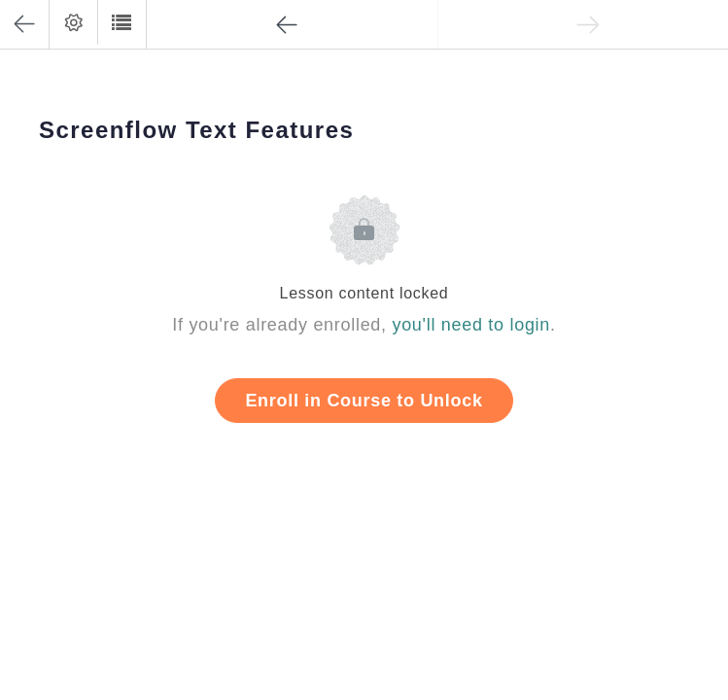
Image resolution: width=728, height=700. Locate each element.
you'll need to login (471, 325)
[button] (121, 22)
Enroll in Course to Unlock (364, 401)
